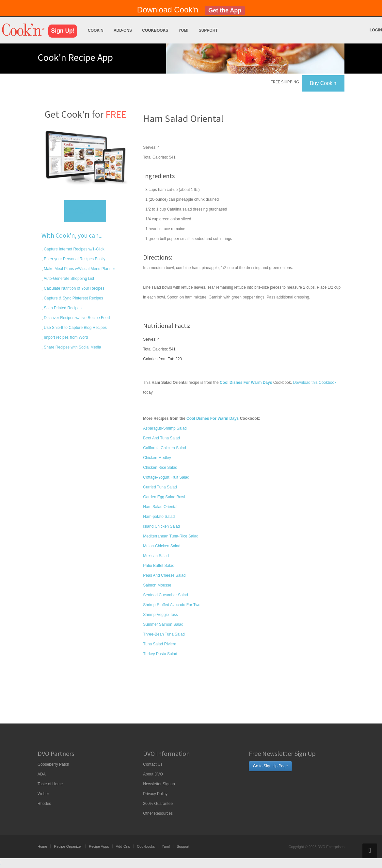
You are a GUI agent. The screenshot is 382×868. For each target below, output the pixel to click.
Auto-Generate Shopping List (68, 279)
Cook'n (96, 30)
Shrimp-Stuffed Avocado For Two (172, 605)
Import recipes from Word (65, 337)
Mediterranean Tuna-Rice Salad (171, 536)
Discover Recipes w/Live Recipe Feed (76, 318)
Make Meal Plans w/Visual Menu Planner (79, 269)
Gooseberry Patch (53, 764)
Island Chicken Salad (161, 526)
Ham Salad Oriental (160, 507)
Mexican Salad (156, 556)
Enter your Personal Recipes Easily (74, 259)
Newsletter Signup (159, 784)
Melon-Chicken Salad (162, 546)
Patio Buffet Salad (159, 566)
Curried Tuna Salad (160, 487)
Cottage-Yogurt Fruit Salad (166, 477)
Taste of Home (50, 784)
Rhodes (44, 804)
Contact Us (153, 764)
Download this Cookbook (315, 383)
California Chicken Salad (164, 448)
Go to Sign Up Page (271, 766)
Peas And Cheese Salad (164, 575)
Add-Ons (123, 30)
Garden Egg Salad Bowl (164, 497)
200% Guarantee (158, 804)
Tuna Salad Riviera (160, 644)
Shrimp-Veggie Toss (160, 615)
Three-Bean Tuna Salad (164, 634)
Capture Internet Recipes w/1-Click (74, 249)
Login (376, 30)
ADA (42, 774)
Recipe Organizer (68, 846)
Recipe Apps (99, 846)
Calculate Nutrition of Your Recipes (74, 288)
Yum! (184, 30)
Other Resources (158, 813)
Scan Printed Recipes (62, 308)
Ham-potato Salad (159, 517)
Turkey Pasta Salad (160, 654)
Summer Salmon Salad (163, 624)
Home (42, 846)
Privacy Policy (155, 794)
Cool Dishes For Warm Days (213, 418)
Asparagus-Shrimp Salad (165, 428)
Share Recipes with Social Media (72, 347)
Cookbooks (155, 30)
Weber (43, 794)
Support (208, 30)
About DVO (153, 774)
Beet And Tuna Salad (161, 438)
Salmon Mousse (157, 585)
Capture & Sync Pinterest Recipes (73, 298)
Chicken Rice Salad (160, 468)
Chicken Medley (157, 458)
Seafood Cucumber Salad (165, 595)
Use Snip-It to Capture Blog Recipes (75, 328)
